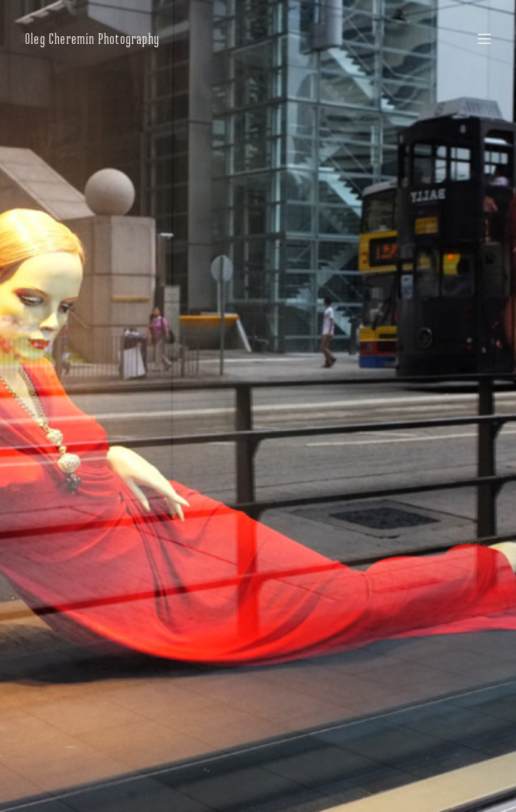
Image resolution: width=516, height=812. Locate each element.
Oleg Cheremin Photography (92, 39)
